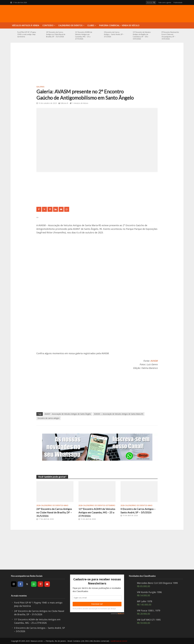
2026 (38, 505)
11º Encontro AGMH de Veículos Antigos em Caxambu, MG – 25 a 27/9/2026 (84, 35)
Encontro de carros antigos (48, 418)
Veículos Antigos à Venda (26, 25)
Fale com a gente (165, 2)
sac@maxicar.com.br (119, 641)
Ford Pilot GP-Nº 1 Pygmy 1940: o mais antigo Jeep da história (27, 34)
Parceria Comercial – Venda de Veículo (119, 25)
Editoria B (64, 103)
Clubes (91, 25)
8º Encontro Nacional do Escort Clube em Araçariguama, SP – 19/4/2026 (170, 35)
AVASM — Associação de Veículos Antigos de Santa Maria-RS (119, 414)
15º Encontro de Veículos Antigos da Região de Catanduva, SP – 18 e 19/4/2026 (142, 35)
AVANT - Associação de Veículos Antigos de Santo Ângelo (68, 414)
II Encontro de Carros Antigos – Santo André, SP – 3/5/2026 (114, 34)
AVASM (154, 361)
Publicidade (178, 2)
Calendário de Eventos (70, 25)
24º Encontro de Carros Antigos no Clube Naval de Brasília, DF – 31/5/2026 (56, 34)
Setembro (110, 505)
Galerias (40, 87)
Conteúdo (48, 25)
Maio (66, 505)
